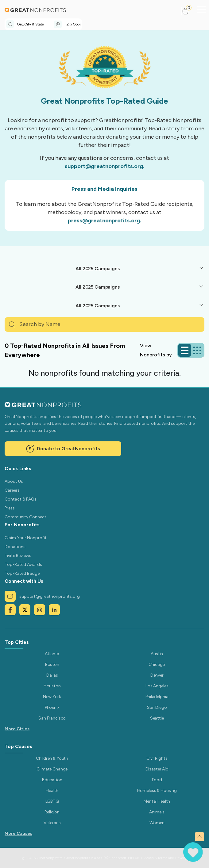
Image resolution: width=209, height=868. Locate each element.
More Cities (17, 729)
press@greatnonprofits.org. (104, 221)
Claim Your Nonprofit (26, 538)
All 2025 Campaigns (97, 269)
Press (10, 508)
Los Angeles (157, 686)
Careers (12, 490)
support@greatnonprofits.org (42, 596)
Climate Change (52, 769)
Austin (157, 654)
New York (52, 697)
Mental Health (157, 801)
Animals (157, 812)
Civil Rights (157, 758)
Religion (52, 812)
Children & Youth (52, 758)
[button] (188, 11)
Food (157, 780)
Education (52, 780)
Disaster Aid (157, 769)
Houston (52, 686)
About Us (14, 481)
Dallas (52, 675)
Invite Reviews (18, 556)
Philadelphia (157, 697)
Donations (15, 547)
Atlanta (52, 654)
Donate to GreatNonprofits (63, 449)
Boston (52, 664)
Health (52, 791)
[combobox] (35, 24)
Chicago (157, 664)
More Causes (18, 833)
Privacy (181, 858)
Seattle (157, 718)
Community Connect (25, 517)
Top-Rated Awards (23, 565)
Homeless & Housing (157, 791)
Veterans (52, 823)
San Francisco (52, 718)
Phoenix (52, 707)
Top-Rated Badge (22, 573)
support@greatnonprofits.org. (104, 166)
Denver (157, 675)
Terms (162, 858)
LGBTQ (52, 801)
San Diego (157, 707)
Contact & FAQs (21, 499)
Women (157, 823)
